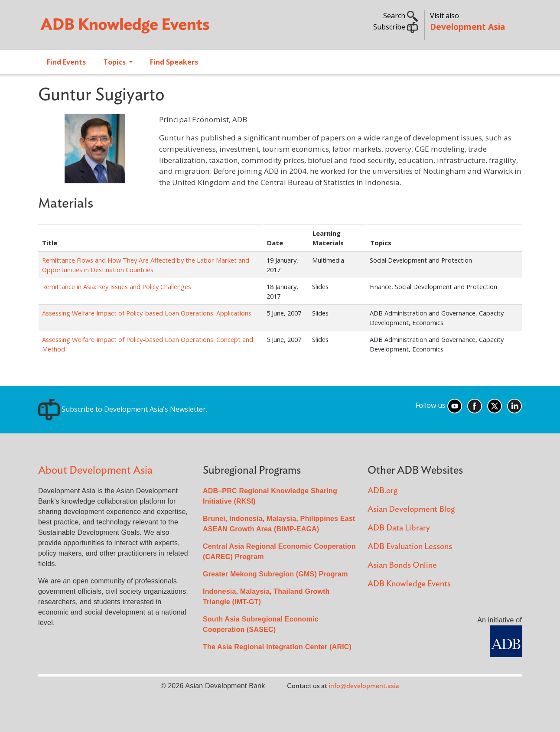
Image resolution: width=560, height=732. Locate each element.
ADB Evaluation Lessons (410, 547)
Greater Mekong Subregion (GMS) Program (275, 574)
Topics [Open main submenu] (115, 62)
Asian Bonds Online (402, 565)
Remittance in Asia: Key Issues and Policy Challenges (117, 286)
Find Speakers (174, 62)
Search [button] (400, 16)
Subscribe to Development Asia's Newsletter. (123, 409)
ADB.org (383, 491)
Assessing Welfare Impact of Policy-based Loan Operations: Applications (147, 313)
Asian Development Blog (411, 509)
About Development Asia (95, 470)
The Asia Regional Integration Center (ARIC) (277, 647)
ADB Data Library (399, 528)
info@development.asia (364, 686)
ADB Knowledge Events (409, 584)
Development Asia (467, 27)
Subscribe (396, 27)
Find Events (66, 62)
